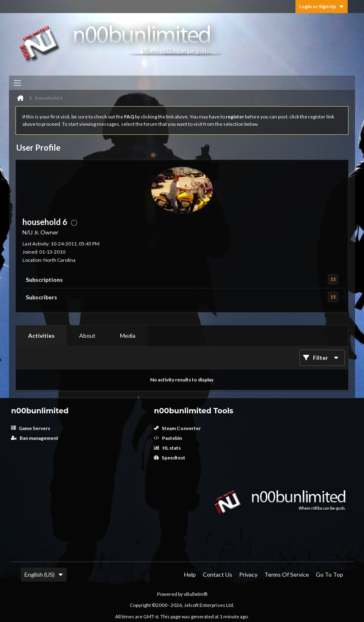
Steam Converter (177, 428)
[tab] (41, 336)
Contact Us (218, 574)
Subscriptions (44, 280)
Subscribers (41, 297)
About (87, 336)
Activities (41, 336)
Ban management (35, 438)
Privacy (248, 574)
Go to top (330, 574)
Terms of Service (287, 574)
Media (128, 336)
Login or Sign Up (322, 6)
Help (190, 574)
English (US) (44, 574)
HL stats (167, 448)
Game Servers (31, 428)
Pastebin (168, 438)
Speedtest (170, 458)
